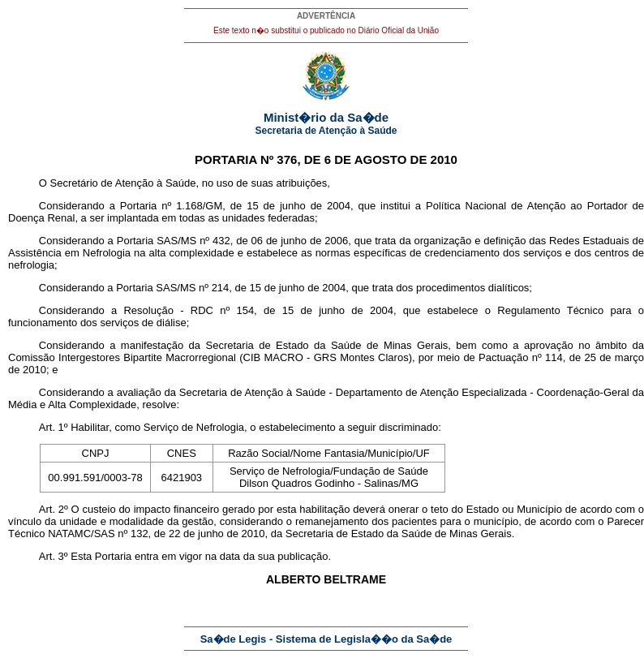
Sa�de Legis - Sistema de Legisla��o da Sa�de (326, 639)
